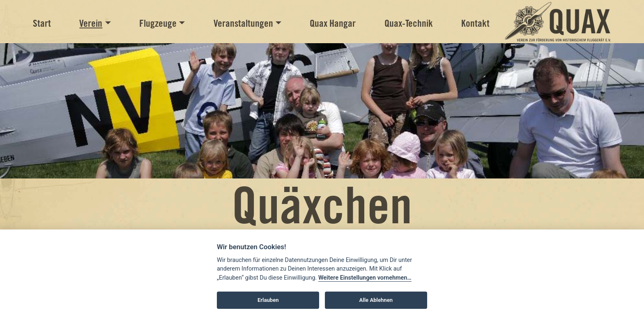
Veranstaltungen (243, 23)
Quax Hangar (333, 23)
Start (42, 23)
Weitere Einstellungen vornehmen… (365, 278)
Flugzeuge (158, 23)
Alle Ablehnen (376, 300)
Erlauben (268, 300)
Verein (91, 23)
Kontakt (475, 23)
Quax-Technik (409, 23)
